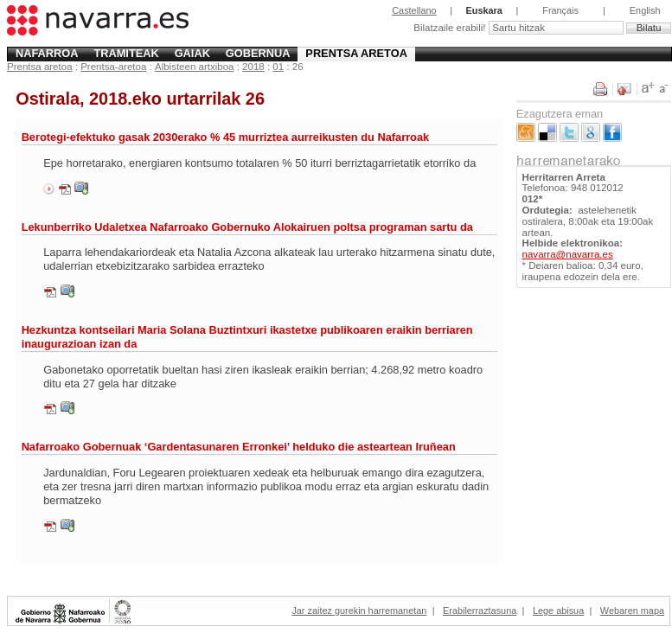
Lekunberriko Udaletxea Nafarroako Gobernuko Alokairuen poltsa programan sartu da (247, 227)
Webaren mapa (632, 611)
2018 (253, 67)
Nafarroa (47, 53)
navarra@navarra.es (568, 254)
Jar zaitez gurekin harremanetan (359, 611)
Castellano (414, 10)
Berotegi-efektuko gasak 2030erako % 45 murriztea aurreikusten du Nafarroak (226, 137)
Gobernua (258, 53)
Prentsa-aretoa (113, 67)
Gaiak (192, 53)
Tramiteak (126, 53)
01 (278, 67)
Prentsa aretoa (356, 53)
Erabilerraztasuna (480, 611)
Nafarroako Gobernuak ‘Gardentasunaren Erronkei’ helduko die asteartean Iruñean (239, 447)
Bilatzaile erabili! (451, 28)
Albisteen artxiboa (195, 67)
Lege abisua (558, 611)
